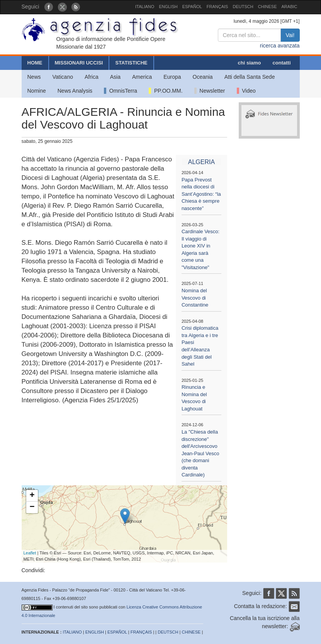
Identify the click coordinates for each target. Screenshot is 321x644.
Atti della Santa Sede (250, 77)
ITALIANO (145, 7)
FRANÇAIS (217, 7)
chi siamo (250, 63)
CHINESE (267, 7)
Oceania (203, 77)
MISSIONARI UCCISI (79, 63)
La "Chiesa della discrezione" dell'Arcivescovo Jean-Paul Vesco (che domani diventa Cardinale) (200, 453)
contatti (282, 63)
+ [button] (32, 496)
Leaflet (30, 553)
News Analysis (75, 91)
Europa (172, 77)
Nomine (37, 91)
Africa (92, 77)
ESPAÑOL (192, 7)
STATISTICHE (131, 63)
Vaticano (63, 77)
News (34, 77)
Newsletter (210, 91)
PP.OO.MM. (166, 91)
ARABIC (290, 7)
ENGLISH (168, 7)
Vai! (290, 35)
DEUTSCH (243, 7)
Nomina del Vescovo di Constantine (195, 298)
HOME (35, 63)
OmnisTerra (121, 91)
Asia (115, 77)
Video (246, 91)
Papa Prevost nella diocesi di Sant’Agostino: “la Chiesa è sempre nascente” (201, 194)
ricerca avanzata (280, 46)
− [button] (32, 507)
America (142, 77)
